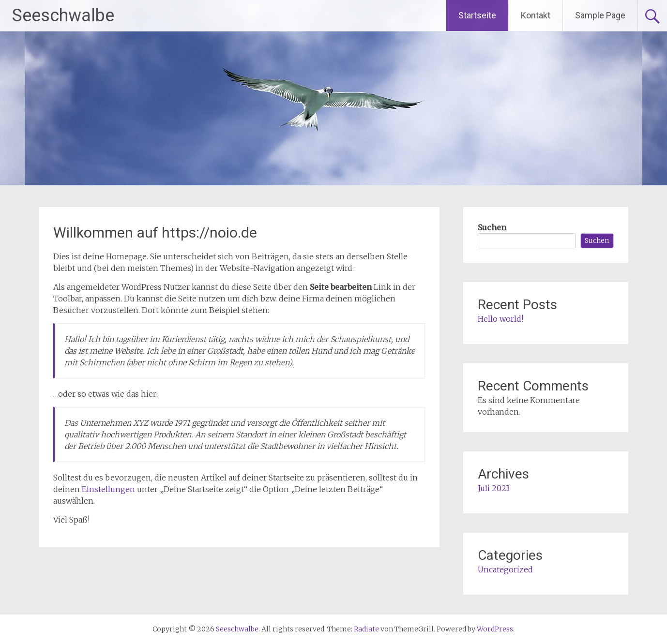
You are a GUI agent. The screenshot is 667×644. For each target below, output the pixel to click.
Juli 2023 (494, 488)
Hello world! (500, 319)
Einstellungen (108, 489)
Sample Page (600, 15)
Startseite (477, 15)
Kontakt (536, 15)
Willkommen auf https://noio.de (155, 232)
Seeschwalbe (63, 15)
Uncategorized (505, 569)
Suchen (492, 227)
